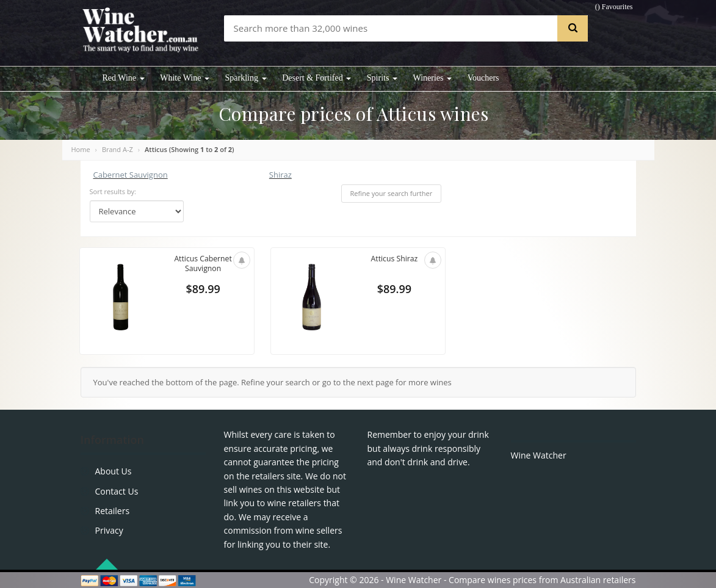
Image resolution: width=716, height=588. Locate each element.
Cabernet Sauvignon (131, 175)
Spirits (382, 78)
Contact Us (117, 491)
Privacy (109, 530)
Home (81, 149)
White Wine (185, 78)
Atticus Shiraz (394, 259)
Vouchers (483, 78)
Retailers (113, 511)
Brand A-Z (118, 149)
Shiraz (280, 175)
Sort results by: (113, 191)
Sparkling (246, 78)
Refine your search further (392, 193)
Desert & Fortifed (316, 78)
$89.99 (203, 291)
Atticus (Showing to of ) (190, 149)
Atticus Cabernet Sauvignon (203, 264)
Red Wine (124, 78)
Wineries (432, 78)
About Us (114, 471)
